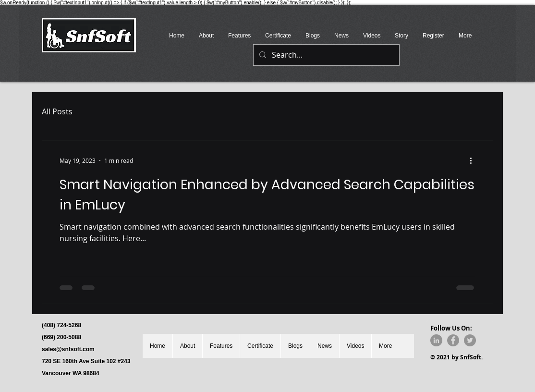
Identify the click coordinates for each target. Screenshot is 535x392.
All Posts (57, 111)
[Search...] (325, 55)
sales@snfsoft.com (68, 349)
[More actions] (474, 160)
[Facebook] (453, 340)
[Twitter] (470, 340)
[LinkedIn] (436, 340)
